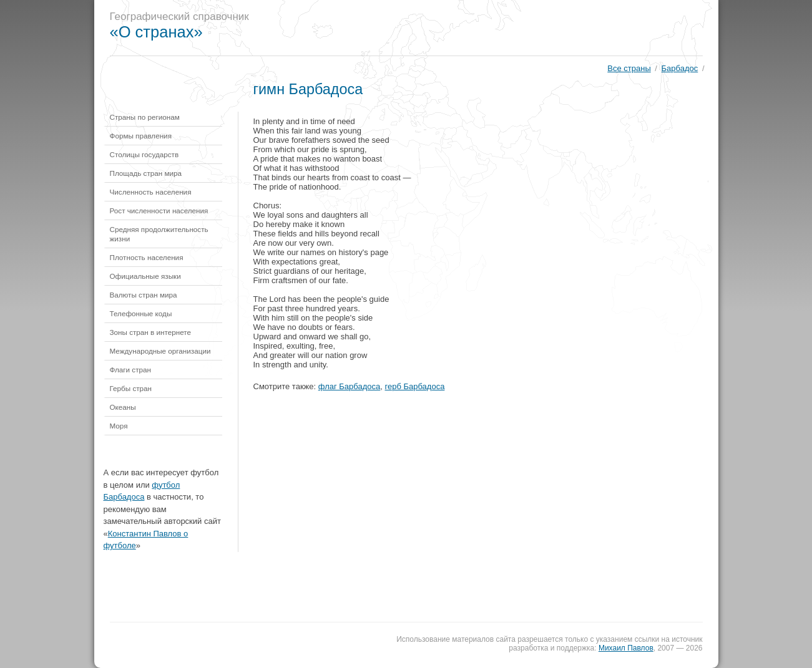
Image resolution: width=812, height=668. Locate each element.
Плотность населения (147, 257)
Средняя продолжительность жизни (159, 234)
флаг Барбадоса (350, 386)
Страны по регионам (145, 117)
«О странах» (156, 32)
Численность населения (151, 192)
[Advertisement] (490, 28)
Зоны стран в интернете (151, 332)
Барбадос (680, 68)
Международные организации (160, 351)
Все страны (629, 68)
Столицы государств (144, 154)
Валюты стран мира (144, 295)
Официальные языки (145, 276)
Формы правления (141, 136)
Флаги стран (131, 370)
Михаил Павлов (626, 648)
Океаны (123, 407)
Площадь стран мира (146, 173)
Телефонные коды (141, 313)
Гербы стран (131, 388)
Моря (119, 426)
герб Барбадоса (414, 386)
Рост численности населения (159, 211)
